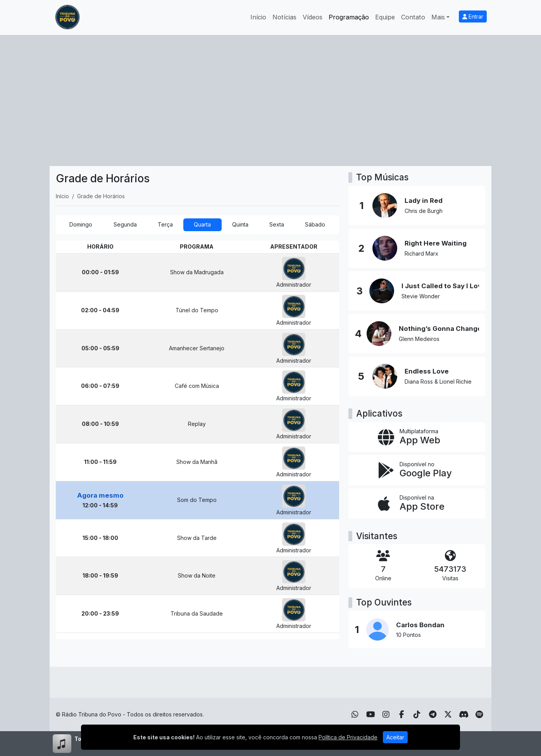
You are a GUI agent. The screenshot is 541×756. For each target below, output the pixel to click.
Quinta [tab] (240, 224)
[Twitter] (448, 714)
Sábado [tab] (315, 224)
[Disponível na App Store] (417, 503)
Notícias (284, 17)
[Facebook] (402, 714)
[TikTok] (417, 714)
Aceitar (395, 737)
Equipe (385, 17)
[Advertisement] (270, 93)
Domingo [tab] (81, 224)
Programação (349, 17)
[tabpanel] (197, 440)
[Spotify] (479, 714)
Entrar (473, 16)
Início (258, 17)
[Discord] (464, 714)
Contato (413, 17)
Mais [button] (438, 17)
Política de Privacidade (348, 737)
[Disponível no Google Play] (417, 470)
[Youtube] (371, 714)
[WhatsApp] (355, 714)
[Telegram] (433, 714)
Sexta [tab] (277, 224)
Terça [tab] (165, 224)
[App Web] (417, 437)
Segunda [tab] (125, 224)
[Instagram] (386, 714)
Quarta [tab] (202, 224)
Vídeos (313, 17)
